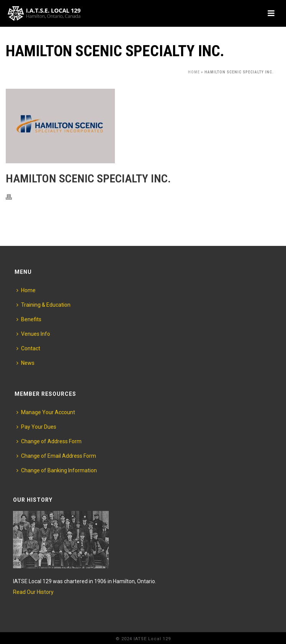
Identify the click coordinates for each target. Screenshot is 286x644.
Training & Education (43, 305)
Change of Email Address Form (56, 456)
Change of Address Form (49, 441)
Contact (28, 348)
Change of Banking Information (57, 470)
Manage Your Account (46, 412)
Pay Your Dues (36, 427)
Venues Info (33, 334)
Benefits (29, 319)
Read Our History (33, 592)
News (25, 363)
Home (194, 72)
